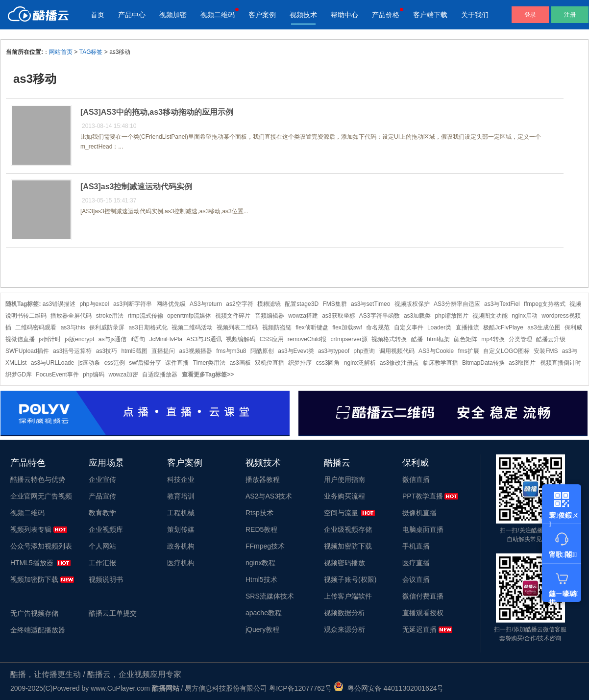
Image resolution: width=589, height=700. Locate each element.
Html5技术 (261, 579)
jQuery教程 (262, 629)
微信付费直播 (423, 596)
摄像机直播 (419, 513)
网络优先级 (171, 304)
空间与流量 (341, 513)
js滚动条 (89, 363)
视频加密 (173, 15)
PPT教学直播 (423, 496)
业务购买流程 (344, 496)
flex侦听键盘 (312, 327)
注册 (570, 15)
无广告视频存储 (34, 613)
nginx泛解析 (360, 363)
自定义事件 (409, 327)
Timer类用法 (209, 363)
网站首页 (61, 52)
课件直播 (177, 363)
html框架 (438, 339)
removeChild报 (307, 339)
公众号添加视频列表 (41, 546)
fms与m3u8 (231, 351)
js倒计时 (50, 339)
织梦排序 (300, 363)
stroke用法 (110, 316)
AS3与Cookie (436, 351)
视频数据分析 (344, 613)
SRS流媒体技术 (270, 596)
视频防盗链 (277, 327)
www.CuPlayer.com (120, 688)
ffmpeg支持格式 (544, 304)
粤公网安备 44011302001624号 (389, 688)
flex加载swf (347, 327)
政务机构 (181, 546)
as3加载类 (417, 316)
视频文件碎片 (233, 316)
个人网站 (102, 546)
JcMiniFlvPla (166, 339)
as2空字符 (239, 304)
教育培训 (181, 496)
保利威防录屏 (107, 327)
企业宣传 (102, 479)
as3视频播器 (195, 351)
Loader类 (439, 327)
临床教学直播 (441, 363)
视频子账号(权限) (350, 579)
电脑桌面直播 (423, 529)
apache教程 (264, 613)
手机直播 (416, 546)
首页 (98, 15)
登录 (530, 15)
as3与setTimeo (370, 304)
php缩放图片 (452, 316)
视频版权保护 (412, 304)
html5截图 (134, 351)
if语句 (138, 339)
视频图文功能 (490, 316)
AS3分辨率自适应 (457, 304)
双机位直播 (270, 363)
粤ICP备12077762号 (300, 688)
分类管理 (520, 339)
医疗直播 (416, 563)
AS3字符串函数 (380, 316)
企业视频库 (106, 529)
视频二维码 (218, 15)
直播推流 (467, 327)
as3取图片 (522, 363)
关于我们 (475, 15)
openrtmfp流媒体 (189, 316)
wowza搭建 (303, 316)
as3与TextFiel (502, 304)
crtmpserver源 (349, 339)
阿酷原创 (262, 351)
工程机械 (181, 513)
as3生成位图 (544, 327)
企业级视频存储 (348, 529)
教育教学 (102, 513)
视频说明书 (106, 579)
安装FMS (546, 351)
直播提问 (163, 351)
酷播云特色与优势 (38, 479)
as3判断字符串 (133, 304)
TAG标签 (91, 52)
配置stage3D (302, 304)
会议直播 (416, 579)
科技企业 (181, 479)
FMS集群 (334, 304)
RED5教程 (261, 529)
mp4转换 (493, 339)
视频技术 (303, 15)
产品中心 (132, 15)
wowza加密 (123, 375)
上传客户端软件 (348, 596)
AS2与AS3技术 (269, 496)
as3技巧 (107, 351)
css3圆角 (328, 363)
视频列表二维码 (237, 327)
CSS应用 (272, 339)
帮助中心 (344, 15)
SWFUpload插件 (27, 351)
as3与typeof (334, 351)
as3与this (73, 327)
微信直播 (416, 479)
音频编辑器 (270, 316)
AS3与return (206, 304)
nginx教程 (260, 563)
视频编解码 (241, 339)
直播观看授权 (423, 613)
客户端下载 (430, 15)
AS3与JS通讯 (204, 339)
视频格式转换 (389, 339)
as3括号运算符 (72, 351)
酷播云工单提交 (113, 613)
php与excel (95, 304)
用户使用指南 (344, 479)
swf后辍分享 (145, 363)
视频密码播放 (344, 563)
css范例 (115, 363)
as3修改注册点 (399, 363)
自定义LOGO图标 (506, 351)
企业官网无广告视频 (41, 496)
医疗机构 (181, 563)
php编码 (94, 375)
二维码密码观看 (36, 327)
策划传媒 (181, 529)
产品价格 (386, 15)
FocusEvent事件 (57, 375)
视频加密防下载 (34, 579)
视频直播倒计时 (561, 363)
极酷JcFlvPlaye (503, 327)
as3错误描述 (59, 304)
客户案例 (262, 15)
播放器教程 (263, 479)
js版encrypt (79, 339)
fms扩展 (468, 351)
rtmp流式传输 (146, 316)
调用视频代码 (397, 351)
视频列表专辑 (31, 529)
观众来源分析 (344, 629)
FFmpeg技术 (265, 546)
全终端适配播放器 (38, 630)
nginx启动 (525, 316)
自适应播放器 (160, 375)
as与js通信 (112, 339)
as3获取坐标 (338, 316)
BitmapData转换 (483, 363)
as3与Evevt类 (296, 351)
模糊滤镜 (269, 304)
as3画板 (240, 363)
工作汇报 (102, 563)
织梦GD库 (19, 375)
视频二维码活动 (192, 327)
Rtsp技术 (259, 513)
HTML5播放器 (32, 563)
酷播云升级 (551, 339)
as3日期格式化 (148, 327)
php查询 (364, 351)
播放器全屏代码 (71, 316)
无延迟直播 (419, 629)
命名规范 (378, 327)
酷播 (417, 339)
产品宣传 (102, 496)
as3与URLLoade (53, 363)
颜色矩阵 (466, 339)
